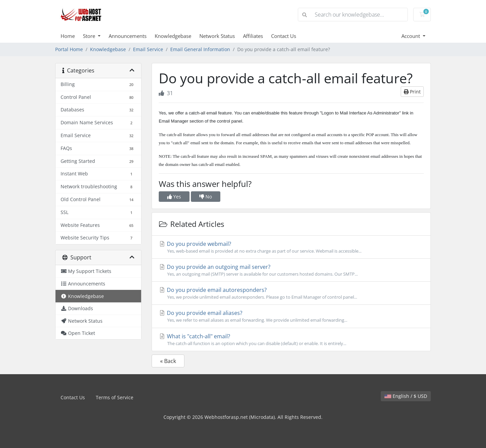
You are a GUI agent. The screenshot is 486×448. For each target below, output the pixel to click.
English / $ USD (406, 396)
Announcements (128, 36)
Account (411, 36)
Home (68, 36)
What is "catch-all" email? (291, 340)
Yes (174, 197)
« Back (168, 361)
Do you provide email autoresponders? (291, 293)
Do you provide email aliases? (291, 316)
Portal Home (69, 49)
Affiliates (253, 36)
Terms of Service (115, 397)
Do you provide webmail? (291, 247)
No (206, 197)
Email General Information (200, 49)
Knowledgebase (173, 36)
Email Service (148, 49)
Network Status (217, 36)
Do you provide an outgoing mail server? (291, 270)
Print (412, 92)
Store (90, 36)
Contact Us (284, 36)
